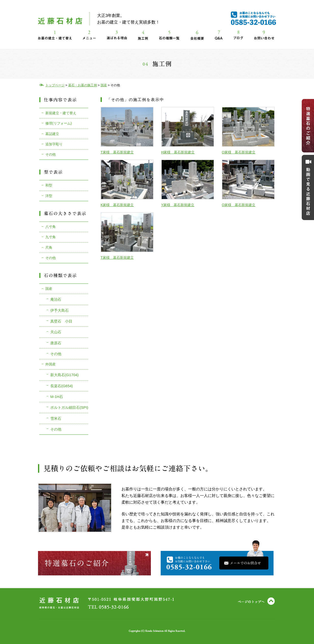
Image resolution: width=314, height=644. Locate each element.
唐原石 (56, 343)
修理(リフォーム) (59, 123)
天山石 (56, 332)
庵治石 (56, 299)
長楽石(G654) (62, 386)
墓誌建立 (52, 134)
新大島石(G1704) (65, 375)
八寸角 (51, 227)
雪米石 (56, 418)
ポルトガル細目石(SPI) (69, 407)
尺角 (49, 248)
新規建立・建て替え (61, 113)
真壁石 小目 (61, 321)
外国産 (51, 364)
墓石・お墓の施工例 (83, 85)
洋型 (49, 196)
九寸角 (51, 237)
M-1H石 (57, 397)
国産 (49, 289)
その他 (51, 154)
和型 (49, 185)
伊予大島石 (59, 310)
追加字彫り (54, 144)
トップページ (55, 85)
